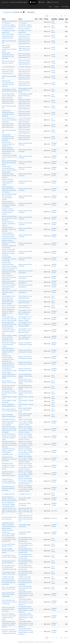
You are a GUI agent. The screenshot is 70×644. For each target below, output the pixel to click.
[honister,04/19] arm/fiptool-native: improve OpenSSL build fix (10, 163)
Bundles (42, 2)
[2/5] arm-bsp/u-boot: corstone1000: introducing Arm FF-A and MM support (9, 319)
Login (50, 7)
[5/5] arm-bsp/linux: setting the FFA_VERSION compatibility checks (9, 337)
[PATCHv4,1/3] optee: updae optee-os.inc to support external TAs (8, 72)
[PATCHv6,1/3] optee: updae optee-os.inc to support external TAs (8, 125)
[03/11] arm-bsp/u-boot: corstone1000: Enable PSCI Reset (8, 609)
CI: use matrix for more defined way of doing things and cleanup (10, 120)
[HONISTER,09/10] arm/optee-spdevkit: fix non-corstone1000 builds (9, 481)
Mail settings (65, 7)
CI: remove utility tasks (8, 67)
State (67, 19)
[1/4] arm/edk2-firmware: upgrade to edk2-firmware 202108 (9, 376)
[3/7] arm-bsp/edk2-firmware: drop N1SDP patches (8, 551)
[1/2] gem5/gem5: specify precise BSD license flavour (25, 90)
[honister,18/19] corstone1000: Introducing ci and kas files (9, 259)
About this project (53, 2)
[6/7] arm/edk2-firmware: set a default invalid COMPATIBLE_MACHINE (9, 567)
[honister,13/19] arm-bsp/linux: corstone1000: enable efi (9, 224)
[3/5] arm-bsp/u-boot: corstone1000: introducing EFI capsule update (9, 324)
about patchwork (48, 642)
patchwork (20, 642)
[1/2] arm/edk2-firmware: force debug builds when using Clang (9, 582)
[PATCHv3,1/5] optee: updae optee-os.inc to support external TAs (8, 36)
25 (65, 16)
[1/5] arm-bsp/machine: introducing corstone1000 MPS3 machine (9, 272)
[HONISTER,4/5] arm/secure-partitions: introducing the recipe (8, 363)
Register (57, 7)
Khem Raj (54, 511)
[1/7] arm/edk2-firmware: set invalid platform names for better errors (9, 539)
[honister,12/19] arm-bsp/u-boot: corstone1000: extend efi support (10, 218)
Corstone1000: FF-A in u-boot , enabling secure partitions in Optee (25, 312)
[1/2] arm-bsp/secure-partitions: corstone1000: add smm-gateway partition (9, 499)
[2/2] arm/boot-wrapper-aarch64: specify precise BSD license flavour (9, 96)
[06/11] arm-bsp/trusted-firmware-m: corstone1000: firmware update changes (9, 631)
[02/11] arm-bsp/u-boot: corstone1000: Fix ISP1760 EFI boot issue (9, 602)
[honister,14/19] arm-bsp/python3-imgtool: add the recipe (9, 229)
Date (47, 19)
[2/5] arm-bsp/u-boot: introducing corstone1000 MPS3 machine (9, 277)
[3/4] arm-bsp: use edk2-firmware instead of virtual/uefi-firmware (9, 387)
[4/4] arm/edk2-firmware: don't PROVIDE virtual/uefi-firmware (9, 393)
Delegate (61, 19)
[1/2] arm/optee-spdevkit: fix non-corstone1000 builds (25, 410)
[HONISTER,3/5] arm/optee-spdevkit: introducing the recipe (8, 358)
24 (61, 16)
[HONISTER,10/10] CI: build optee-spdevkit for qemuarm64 (8, 488)
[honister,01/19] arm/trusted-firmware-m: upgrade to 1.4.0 (9, 144)
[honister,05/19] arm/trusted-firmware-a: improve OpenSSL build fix (9, 168)
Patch (4, 19)
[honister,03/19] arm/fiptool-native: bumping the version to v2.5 (10, 157)
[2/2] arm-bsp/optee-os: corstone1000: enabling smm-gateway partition (8, 504)
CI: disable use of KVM (8, 494)
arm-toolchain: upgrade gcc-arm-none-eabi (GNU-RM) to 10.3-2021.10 (9, 27)
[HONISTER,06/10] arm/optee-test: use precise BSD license (10, 459)
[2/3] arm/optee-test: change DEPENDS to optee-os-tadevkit (8, 302)
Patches (33, 2)
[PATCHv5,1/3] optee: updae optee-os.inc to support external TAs (8, 101)
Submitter (54, 19)
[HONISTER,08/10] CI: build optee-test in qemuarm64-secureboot (9, 474)
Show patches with (8, 12)
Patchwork (5, 2)
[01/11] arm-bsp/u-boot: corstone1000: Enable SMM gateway (8, 595)
